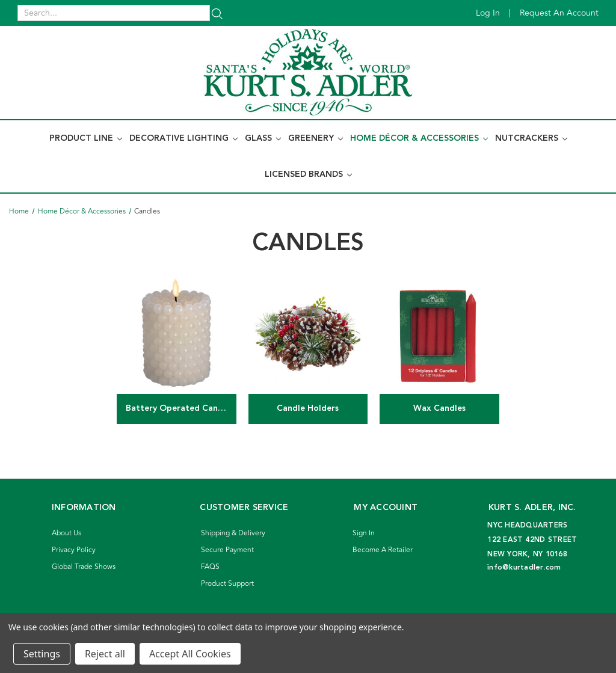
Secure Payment (227, 550)
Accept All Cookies (190, 654)
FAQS (210, 567)
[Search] (217, 13)
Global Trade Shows (84, 567)
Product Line (86, 138)
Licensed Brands (308, 174)
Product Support (227, 584)
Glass (263, 138)
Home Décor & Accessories (419, 138)
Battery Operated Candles (180, 408)
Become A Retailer (383, 550)
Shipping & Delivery (233, 533)
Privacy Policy (74, 550)
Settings (42, 654)
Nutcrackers (531, 138)
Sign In (364, 533)
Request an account (559, 13)
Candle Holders (308, 408)
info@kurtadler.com (524, 567)
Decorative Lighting (183, 138)
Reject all (105, 654)
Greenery (316, 138)
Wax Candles (439, 408)
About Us (66, 533)
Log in (488, 13)
